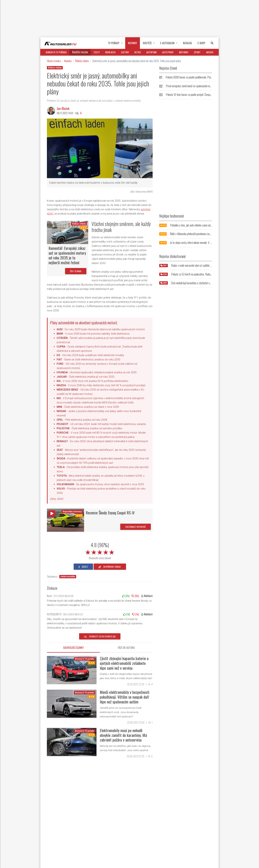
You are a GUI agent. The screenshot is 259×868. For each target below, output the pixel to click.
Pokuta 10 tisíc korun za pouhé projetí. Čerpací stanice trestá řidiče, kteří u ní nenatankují (210, 95)
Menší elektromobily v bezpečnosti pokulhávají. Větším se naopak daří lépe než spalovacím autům (125, 697)
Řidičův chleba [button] (80, 52)
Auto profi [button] (168, 52)
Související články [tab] (73, 648)
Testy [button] (97, 52)
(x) (126, 596)
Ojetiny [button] (125, 52)
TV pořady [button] (115, 43)
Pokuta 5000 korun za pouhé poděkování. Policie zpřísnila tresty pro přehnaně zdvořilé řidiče (211, 77)
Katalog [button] (187, 43)
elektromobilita (68, 577)
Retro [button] (138, 52)
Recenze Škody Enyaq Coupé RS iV (110, 513)
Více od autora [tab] (126, 648)
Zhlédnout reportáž (136, 527)
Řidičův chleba (82, 61)
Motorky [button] (184, 52)
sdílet (83, 567)
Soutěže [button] (149, 43)
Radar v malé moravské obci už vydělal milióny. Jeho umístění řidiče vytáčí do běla (211, 265)
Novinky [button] (133, 43)
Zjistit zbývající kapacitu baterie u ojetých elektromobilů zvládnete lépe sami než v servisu (124, 663)
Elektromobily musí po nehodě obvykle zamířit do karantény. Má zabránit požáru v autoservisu (123, 735)
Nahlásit (147, 596)
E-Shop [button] (201, 43)
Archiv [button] (210, 52)
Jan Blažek (63, 108)
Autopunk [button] (151, 52)
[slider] (100, 552)
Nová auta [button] (110, 52)
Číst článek (76, 271)
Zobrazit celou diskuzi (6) (100, 636)
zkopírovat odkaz (110, 567)
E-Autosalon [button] (169, 43)
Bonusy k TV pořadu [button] (56, 52)
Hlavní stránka (54, 61)
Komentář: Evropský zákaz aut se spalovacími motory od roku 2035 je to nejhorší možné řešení (67, 255)
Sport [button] (197, 52)
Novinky (68, 61)
